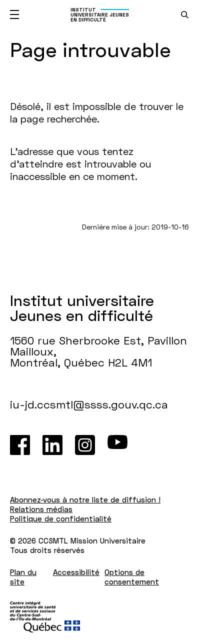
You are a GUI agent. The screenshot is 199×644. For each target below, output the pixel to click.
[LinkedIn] (52, 445)
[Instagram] (85, 445)
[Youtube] (117, 445)
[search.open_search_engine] (185, 15)
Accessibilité (76, 572)
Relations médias (41, 509)
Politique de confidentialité (61, 518)
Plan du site (23, 577)
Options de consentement (132, 577)
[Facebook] (20, 445)
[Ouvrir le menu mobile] (14, 14)
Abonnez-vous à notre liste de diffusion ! (85, 499)
